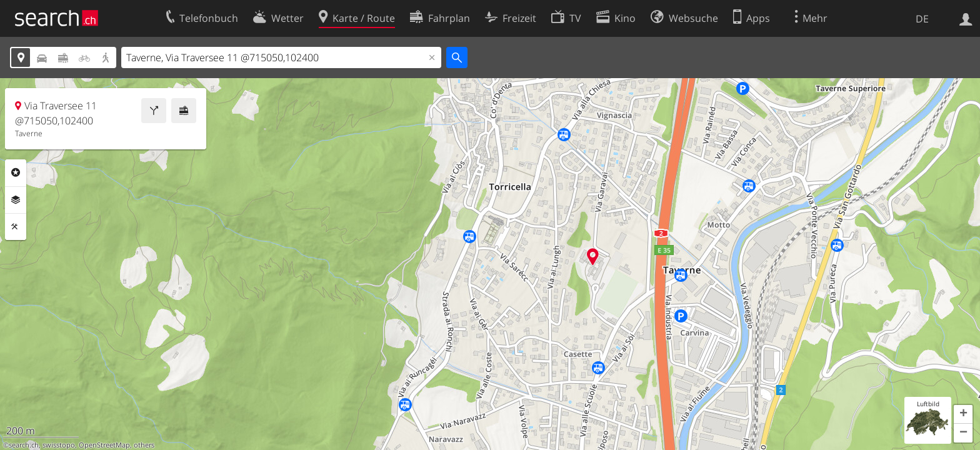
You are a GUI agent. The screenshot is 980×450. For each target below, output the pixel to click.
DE (922, 19)
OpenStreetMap (104, 445)
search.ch (24, 445)
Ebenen (16, 200)
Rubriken (16, 172)
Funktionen (16, 227)
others (144, 445)
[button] (963, 414)
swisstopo (59, 445)
